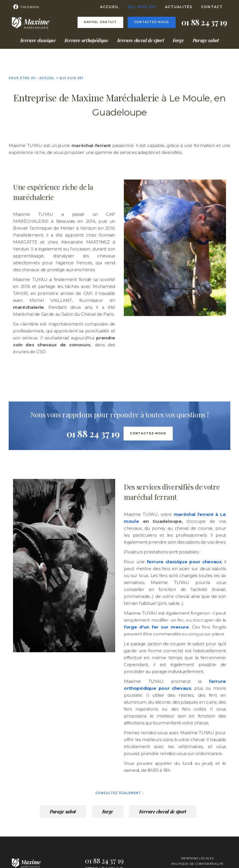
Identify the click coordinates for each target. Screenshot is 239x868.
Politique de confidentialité (197, 864)
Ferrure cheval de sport (141, 40)
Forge (178, 40)
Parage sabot (206, 40)
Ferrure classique (38, 40)
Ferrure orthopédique (87, 40)
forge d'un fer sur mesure (156, 627)
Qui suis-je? (142, 7)
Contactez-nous (152, 22)
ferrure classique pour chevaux (183, 562)
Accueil (110, 7)
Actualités (179, 7)
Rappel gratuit (100, 22)
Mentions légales (197, 858)
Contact (212, 7)
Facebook (24, 7)
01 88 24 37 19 (204, 22)
